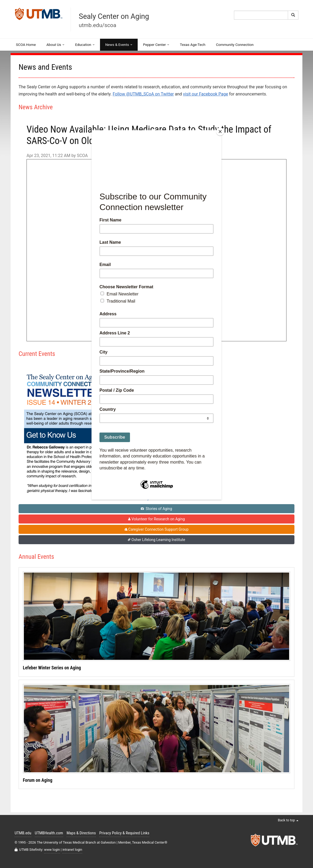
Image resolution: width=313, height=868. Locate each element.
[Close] (220, 132)
